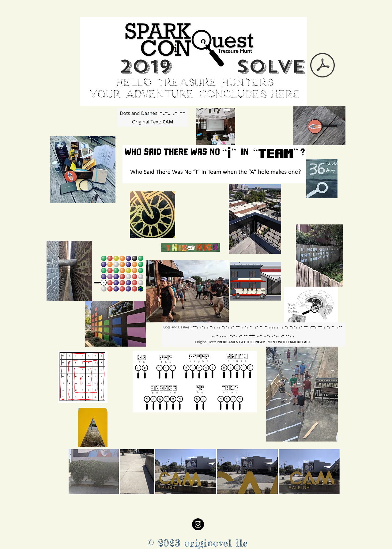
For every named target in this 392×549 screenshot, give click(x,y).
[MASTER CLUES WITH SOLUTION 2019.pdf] (322, 66)
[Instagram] (198, 524)
